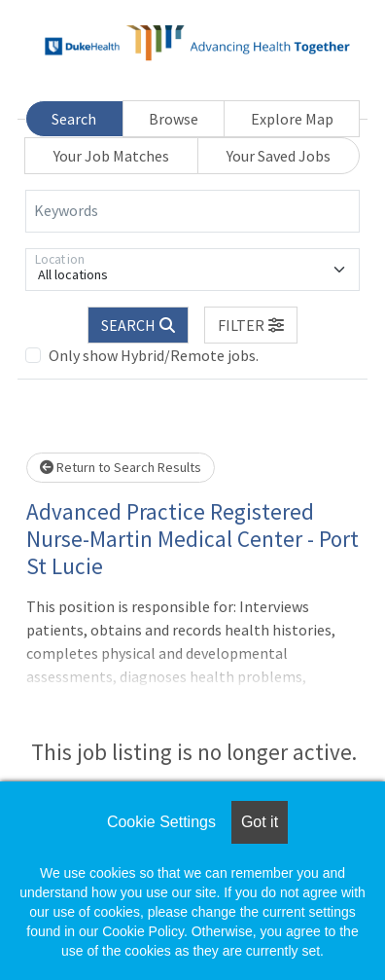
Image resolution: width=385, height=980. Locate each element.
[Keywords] (192, 211)
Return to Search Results (121, 467)
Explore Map (292, 119)
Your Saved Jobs (279, 156)
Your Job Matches (111, 156)
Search (74, 119)
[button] (251, 325)
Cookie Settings (161, 822)
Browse (174, 119)
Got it (260, 822)
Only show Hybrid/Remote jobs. (154, 355)
